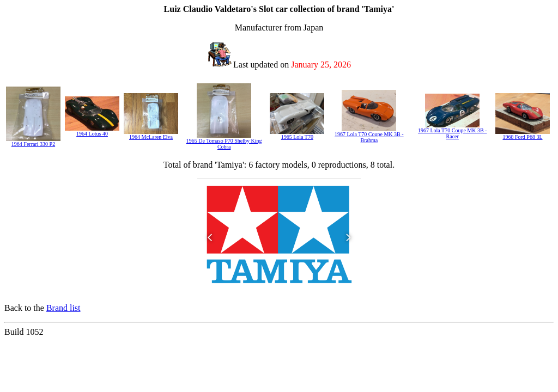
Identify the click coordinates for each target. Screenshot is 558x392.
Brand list (63, 308)
